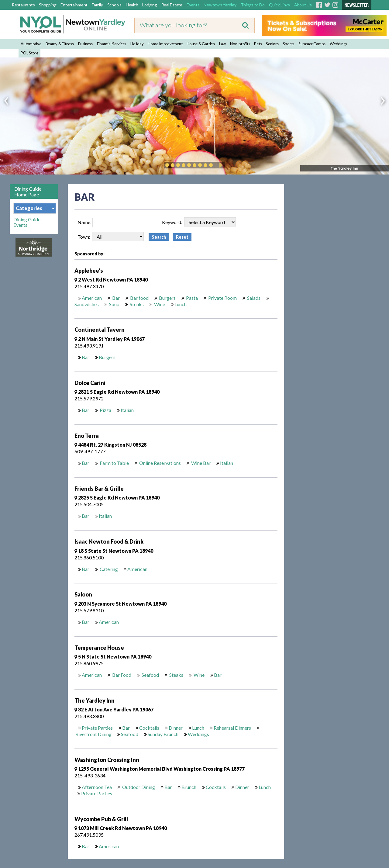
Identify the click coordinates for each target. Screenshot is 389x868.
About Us (303, 5)
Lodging (150, 5)
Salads (253, 298)
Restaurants (23, 5)
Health (132, 5)
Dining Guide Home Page (28, 192)
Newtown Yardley (220, 5)
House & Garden (201, 44)
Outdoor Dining (138, 787)
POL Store (29, 53)
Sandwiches (87, 304)
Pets (258, 44)
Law (222, 44)
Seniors (272, 44)
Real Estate (172, 5)
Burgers (167, 298)
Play (220, 165)
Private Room (222, 298)
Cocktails (149, 728)
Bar (115, 298)
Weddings (338, 44)
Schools (114, 5)
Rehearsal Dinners (232, 728)
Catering (108, 569)
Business (85, 44)
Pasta (191, 298)
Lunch (181, 304)
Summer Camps (312, 44)
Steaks (136, 304)
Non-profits (240, 44)
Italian (127, 410)
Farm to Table (114, 463)
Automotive (31, 44)
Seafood (150, 675)
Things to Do (253, 5)
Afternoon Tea (97, 787)
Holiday (137, 44)
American (92, 298)
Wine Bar (200, 463)
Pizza (105, 410)
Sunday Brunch (163, 734)
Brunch (189, 787)
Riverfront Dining (93, 734)
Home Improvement (165, 44)
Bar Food (121, 675)
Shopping (48, 5)
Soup (114, 304)
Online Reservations (160, 463)
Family (97, 5)
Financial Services (112, 44)
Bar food (139, 298)
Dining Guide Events (27, 222)
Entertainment (74, 5)
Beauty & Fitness (60, 44)
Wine (159, 304)
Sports (289, 44)
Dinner (176, 728)
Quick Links (279, 5)
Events (193, 5)
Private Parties (97, 728)
